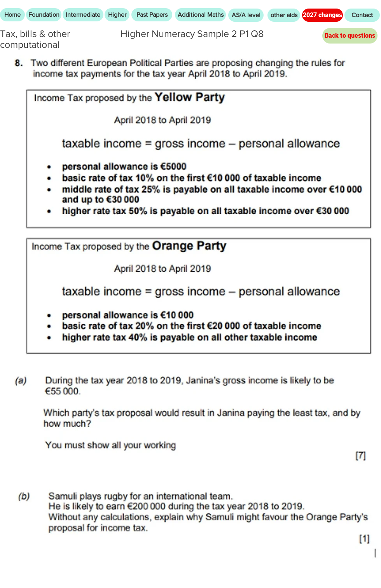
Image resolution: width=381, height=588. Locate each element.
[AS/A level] (246, 15)
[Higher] (117, 15)
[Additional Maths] (200, 15)
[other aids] (284, 15)
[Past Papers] (152, 15)
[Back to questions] (350, 36)
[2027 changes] (322, 15)
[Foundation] (44, 15)
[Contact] (362, 15)
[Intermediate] (83, 15)
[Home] (12, 15)
